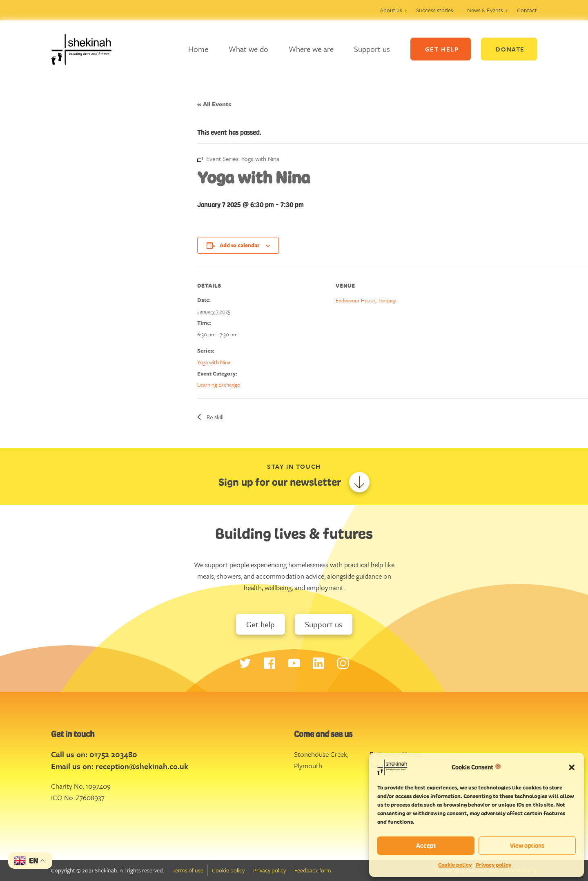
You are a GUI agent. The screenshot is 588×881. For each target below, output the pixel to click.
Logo (88, 49)
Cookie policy (455, 865)
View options (527, 846)
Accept (426, 846)
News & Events (485, 10)
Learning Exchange (219, 385)
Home (198, 49)
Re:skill (214, 417)
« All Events (214, 104)
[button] (572, 767)
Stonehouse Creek (321, 754)
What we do (248, 49)
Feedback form (313, 870)
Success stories (435, 10)
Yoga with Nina (214, 362)
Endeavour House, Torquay (366, 300)
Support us (372, 49)
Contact (527, 10)
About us (391, 10)
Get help (261, 624)
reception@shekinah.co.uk (142, 766)
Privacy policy (493, 865)
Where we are (311, 49)
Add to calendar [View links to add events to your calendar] (240, 245)
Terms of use (188, 870)
